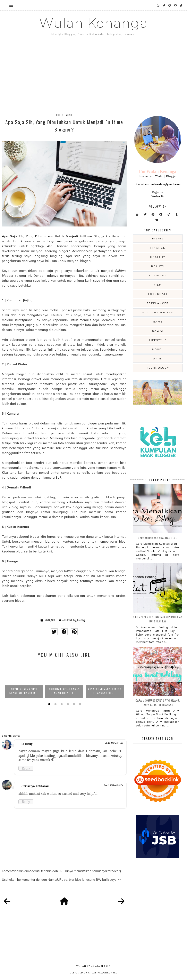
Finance (158, 248)
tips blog (81, 620)
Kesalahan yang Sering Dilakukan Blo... (105, 691)
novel (158, 349)
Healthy (158, 257)
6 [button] (79, 704)
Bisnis (158, 238)
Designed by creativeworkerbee (94, 973)
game (158, 322)
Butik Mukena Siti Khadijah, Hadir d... (24, 691)
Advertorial (67, 620)
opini (158, 358)
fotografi (158, 294)
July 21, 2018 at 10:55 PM (114, 785)
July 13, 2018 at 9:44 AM (114, 743)
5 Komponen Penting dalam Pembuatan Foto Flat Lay (158, 619)
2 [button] (55, 704)
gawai (158, 331)
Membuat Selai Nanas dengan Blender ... (64, 691)
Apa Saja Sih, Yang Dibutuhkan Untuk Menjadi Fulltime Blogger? (55, 236)
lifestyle (158, 340)
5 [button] (73, 704)
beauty (158, 266)
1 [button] (49, 704)
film (158, 285)
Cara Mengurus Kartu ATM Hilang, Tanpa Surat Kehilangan (158, 702)
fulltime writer (158, 312)
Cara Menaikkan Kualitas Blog (158, 538)
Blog (75, 620)
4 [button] (67, 704)
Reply (26, 768)
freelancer (158, 303)
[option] (24, 680)
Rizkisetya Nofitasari (35, 786)
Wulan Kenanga (93, 23)
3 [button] (61, 704)
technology (158, 368)
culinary (158, 275)
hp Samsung (34, 468)
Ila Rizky (27, 744)
